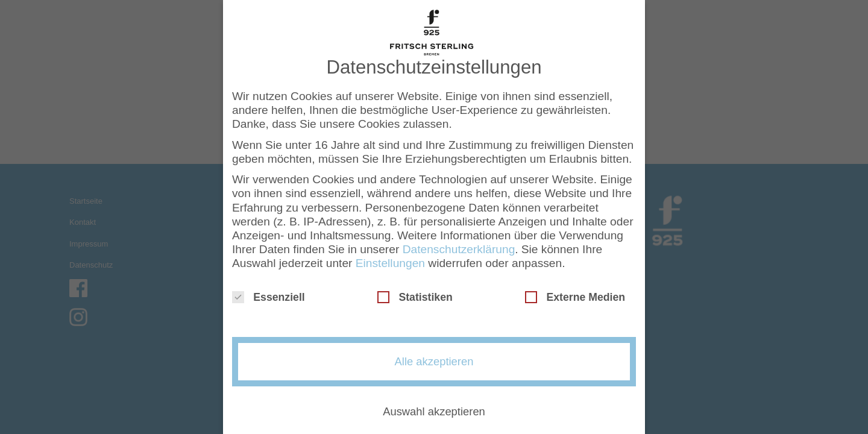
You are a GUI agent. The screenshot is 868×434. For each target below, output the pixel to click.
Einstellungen (390, 258)
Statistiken (415, 293)
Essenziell (269, 293)
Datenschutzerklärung (459, 244)
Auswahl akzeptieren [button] (434, 407)
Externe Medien (575, 293)
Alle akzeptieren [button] (434, 357)
